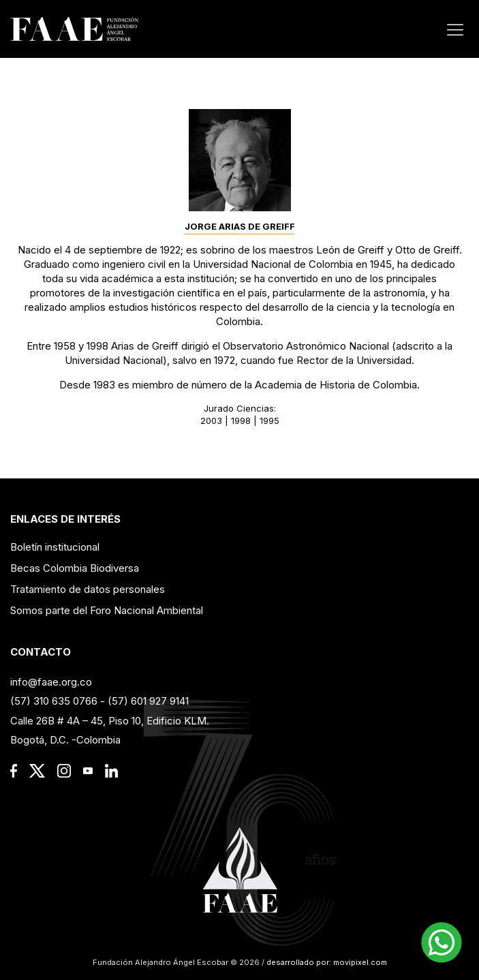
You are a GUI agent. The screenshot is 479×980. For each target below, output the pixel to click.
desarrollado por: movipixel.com (326, 962)
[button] (442, 943)
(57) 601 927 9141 (148, 701)
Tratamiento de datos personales (88, 589)
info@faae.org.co (51, 682)
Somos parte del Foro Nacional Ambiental (107, 610)
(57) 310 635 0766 (54, 701)
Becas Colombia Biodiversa (75, 568)
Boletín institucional (55, 547)
